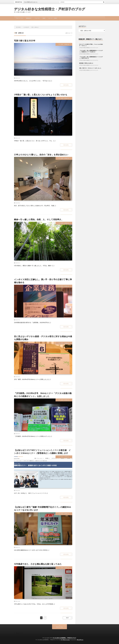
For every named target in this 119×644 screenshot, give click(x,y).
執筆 (44, 18)
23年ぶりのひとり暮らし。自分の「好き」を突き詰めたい (41, 155)
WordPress (80, 640)
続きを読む (66, 85)
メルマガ (37, 18)
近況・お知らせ (65, 44)
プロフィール (19, 18)
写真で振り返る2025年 (25, 41)
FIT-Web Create (65, 640)
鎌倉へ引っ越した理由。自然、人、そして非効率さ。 (39, 219)
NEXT (67, 618)
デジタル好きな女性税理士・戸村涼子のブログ (50, 9)
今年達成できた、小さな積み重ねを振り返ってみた (38, 564)
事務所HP (29, 18)
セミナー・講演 (53, 18)
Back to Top (60, 627)
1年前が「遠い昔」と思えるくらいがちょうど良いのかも (41, 95)
